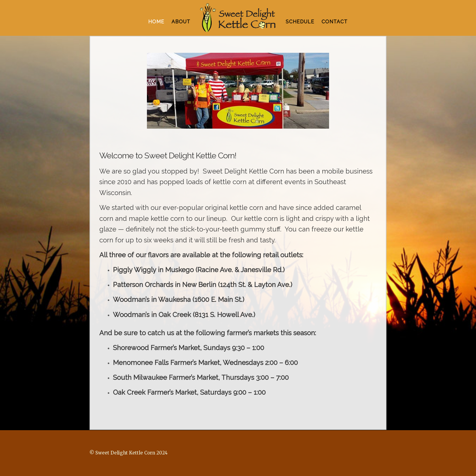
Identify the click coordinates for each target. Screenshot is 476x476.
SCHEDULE (300, 22)
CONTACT (335, 22)
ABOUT (181, 22)
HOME (156, 22)
